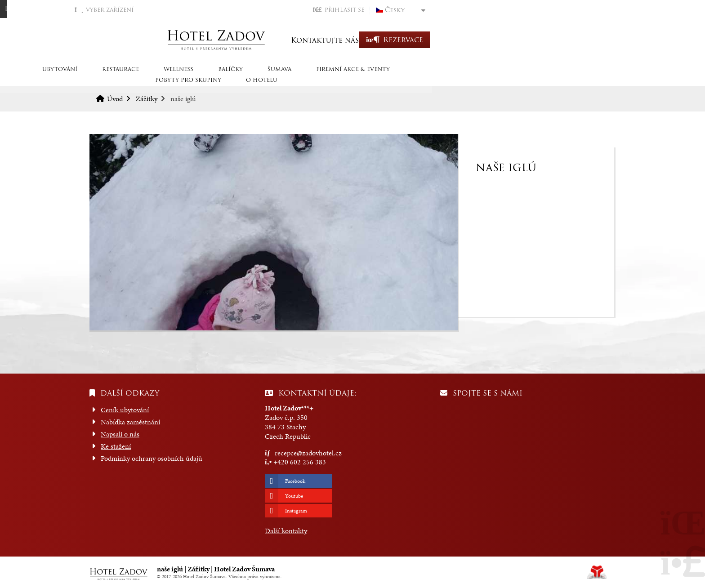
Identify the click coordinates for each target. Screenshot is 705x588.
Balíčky (293, 78)
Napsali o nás (120, 434)
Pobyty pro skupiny (511, 78)
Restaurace (183, 78)
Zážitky (147, 99)
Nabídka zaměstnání (130, 422)
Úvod (352, 40)
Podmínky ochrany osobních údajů (152, 458)
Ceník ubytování (125, 410)
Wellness (241, 78)
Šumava (342, 78)
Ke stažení (116, 446)
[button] (522, 10)
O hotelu (584, 78)
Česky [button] (578, 10)
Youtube (294, 496)
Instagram (296, 511)
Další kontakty (286, 531)
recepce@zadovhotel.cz (308, 453)
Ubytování (123, 78)
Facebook (295, 481)
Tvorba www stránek (597, 572)
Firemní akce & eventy (416, 78)
